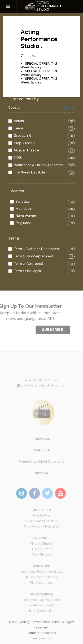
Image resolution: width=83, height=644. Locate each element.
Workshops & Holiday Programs (39, 165)
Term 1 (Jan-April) (27, 271)
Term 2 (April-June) (28, 264)
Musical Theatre (26, 150)
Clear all (69, 108)
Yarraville (23, 201)
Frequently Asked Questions (41, 469)
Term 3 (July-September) (33, 256)
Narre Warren (26, 216)
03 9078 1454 (49, 388)
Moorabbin (24, 209)
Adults (19, 121)
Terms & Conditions (42, 633)
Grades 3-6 (23, 136)
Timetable (41, 447)
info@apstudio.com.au (51, 393)
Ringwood (23, 223)
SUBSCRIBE (60, 330)
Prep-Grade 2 (24, 143)
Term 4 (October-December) (36, 249)
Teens (19, 128)
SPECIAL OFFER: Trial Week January (39, 65)
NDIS (18, 158)
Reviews (41, 481)
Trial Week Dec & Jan (30, 172)
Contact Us (42, 458)
